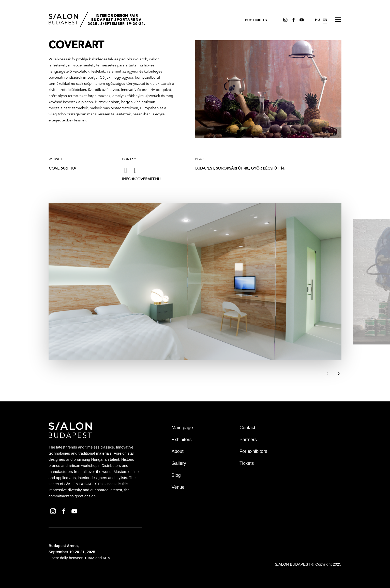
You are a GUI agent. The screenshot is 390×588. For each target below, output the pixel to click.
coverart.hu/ (63, 169)
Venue (178, 487)
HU (317, 20)
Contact (247, 428)
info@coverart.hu (141, 179)
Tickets (247, 463)
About (178, 451)
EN (325, 20)
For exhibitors (253, 451)
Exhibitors (182, 440)
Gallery (179, 463)
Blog (176, 475)
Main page (182, 428)
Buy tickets (256, 20)
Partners (248, 440)
